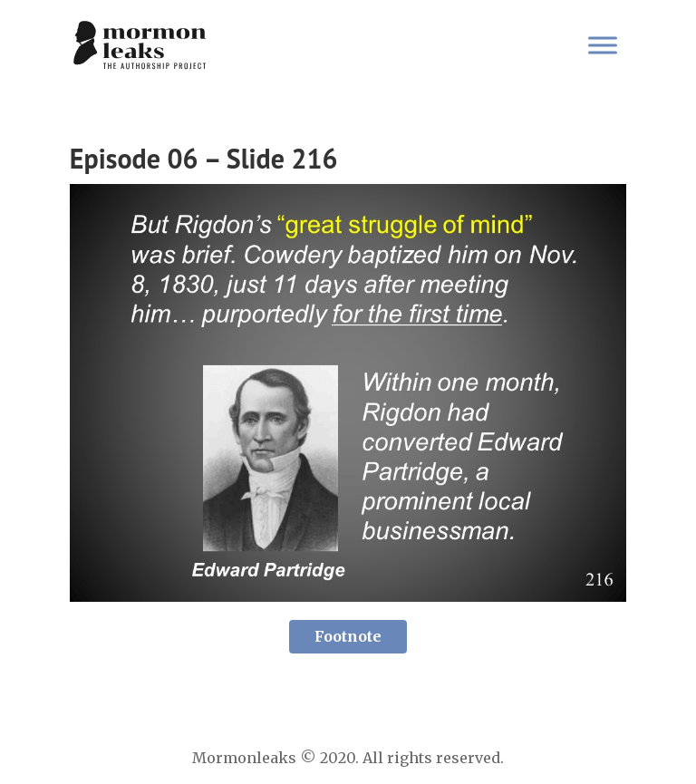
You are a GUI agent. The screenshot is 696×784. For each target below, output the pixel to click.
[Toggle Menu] (603, 45)
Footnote (348, 636)
